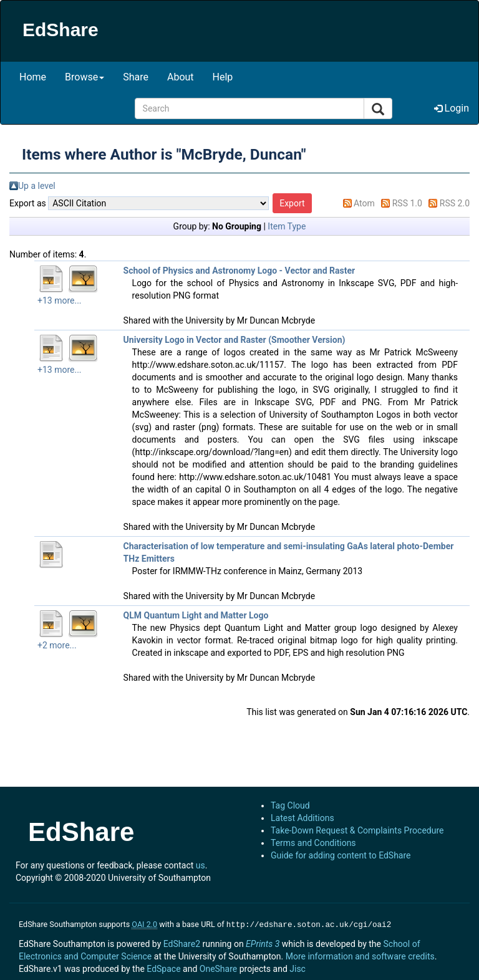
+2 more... (57, 645)
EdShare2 (182, 943)
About (181, 77)
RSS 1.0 (407, 203)
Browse (85, 77)
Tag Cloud (290, 805)
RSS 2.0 (455, 203)
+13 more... (60, 300)
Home (33, 77)
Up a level (37, 186)
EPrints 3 (263, 943)
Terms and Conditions (313, 843)
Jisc (298, 968)
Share (136, 77)
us (201, 865)
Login (452, 108)
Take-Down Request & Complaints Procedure (357, 830)
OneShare (218, 968)
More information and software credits (360, 955)
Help (223, 77)
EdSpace (163, 968)
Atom (364, 203)
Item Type (287, 226)
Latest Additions (302, 818)
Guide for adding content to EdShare (341, 855)
